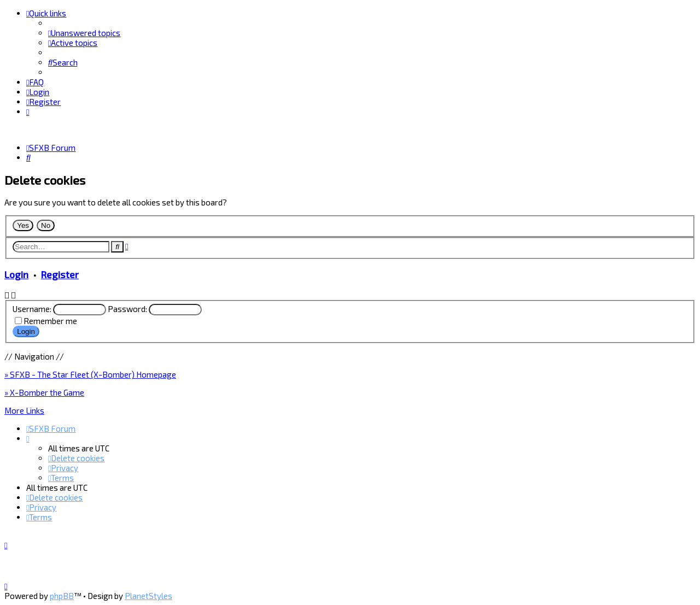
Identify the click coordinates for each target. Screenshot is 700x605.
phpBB (62, 596)
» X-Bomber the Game (44, 392)
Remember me (50, 320)
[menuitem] (84, 33)
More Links (24, 410)
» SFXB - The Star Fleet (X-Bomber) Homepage (90, 374)
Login (16, 274)
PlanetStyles (148, 596)
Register (60, 274)
